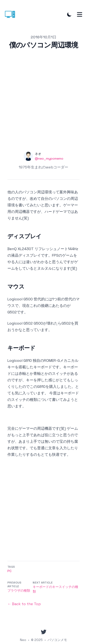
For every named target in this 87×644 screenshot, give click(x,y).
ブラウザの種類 (19, 590)
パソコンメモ (57, 640)
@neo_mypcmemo (49, 158)
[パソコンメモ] (11, 14)
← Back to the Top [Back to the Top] (24, 604)
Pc (10, 571)
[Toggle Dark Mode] (69, 14)
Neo (23, 640)
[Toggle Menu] (80, 14)
